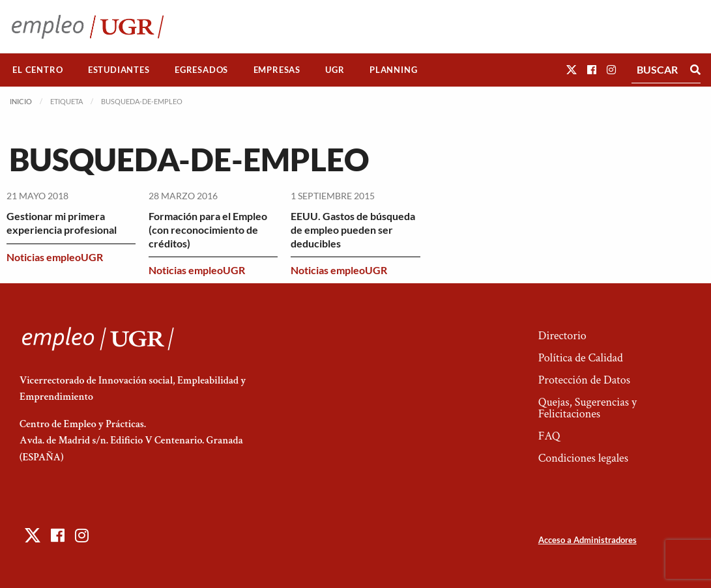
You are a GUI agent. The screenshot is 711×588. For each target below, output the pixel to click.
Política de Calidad (581, 358)
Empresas (277, 70)
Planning (393, 70)
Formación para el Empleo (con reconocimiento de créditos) (208, 230)
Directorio (562, 336)
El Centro (37, 70)
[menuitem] (38, 70)
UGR (335, 70)
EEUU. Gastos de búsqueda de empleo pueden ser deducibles (353, 230)
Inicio (21, 101)
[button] (572, 69)
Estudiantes (119, 70)
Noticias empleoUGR (55, 257)
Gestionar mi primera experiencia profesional (62, 223)
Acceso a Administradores (588, 540)
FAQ (549, 436)
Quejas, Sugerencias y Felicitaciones (588, 408)
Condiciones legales (583, 458)
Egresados (201, 70)
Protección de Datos (584, 380)
